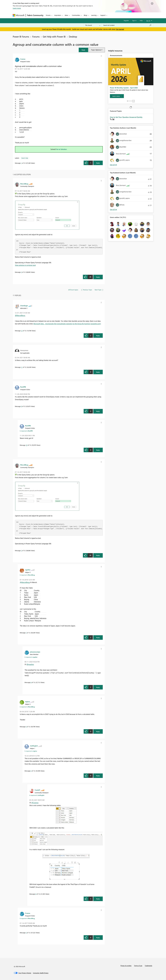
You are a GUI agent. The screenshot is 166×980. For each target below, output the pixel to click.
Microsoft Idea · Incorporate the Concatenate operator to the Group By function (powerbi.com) (67, 324)
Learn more (17, 8)
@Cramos (35, 803)
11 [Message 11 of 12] (22, 367)
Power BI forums (21, 37)
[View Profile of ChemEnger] (24, 306)
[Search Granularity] (93, 25)
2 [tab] (129, 101)
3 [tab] (130, 101)
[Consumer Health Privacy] (41, 973)
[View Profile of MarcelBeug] (24, 184)
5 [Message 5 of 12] (31, 771)
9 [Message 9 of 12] (21, 406)
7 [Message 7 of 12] (26, 633)
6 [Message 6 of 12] (36, 894)
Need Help (25, 158)
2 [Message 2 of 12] (21, 272)
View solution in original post (25, 265)
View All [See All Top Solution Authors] (113, 165)
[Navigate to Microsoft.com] (19, 15)
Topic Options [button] (96, 50)
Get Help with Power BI (54, 37)
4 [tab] (131, 101)
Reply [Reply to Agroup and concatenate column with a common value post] (98, 163)
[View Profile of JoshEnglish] (34, 746)
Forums (48, 15)
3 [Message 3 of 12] (26, 933)
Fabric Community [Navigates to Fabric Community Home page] (35, 15)
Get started (120, 29)
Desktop (73, 37)
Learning (94, 15)
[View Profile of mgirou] (28, 702)
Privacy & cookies (126, 966)
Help (141, 20)
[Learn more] (117, 96)
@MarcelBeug (20, 315)
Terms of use (138, 966)
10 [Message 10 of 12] (27, 445)
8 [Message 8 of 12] (31, 682)
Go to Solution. (62, 149)
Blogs (86, 15)
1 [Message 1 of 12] (21, 163)
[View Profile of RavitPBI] (23, 387)
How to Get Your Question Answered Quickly (126, 117)
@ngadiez (30, 664)
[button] (83, 50)
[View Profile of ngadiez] (28, 570)
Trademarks (148, 966)
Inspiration (58, 15)
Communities (76, 15)
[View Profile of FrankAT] (37, 790)
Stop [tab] (134, 101)
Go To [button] (148, 21)
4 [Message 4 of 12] (26, 727)
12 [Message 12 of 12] (22, 331)
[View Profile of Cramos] (23, 59)
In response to (26, 431)
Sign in (134, 20)
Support (103, 15)
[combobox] (127, 25)
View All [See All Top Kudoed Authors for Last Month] (113, 210)
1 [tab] (127, 101)
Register (126, 20)
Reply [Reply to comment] (98, 277)
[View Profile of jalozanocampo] (35, 652)
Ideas (66, 15)
